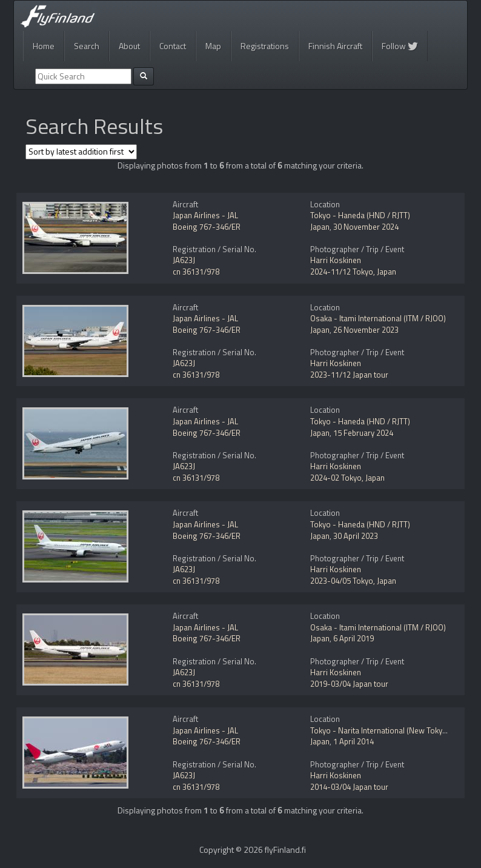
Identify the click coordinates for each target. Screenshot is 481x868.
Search (87, 46)
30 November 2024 (366, 227)
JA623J (184, 260)
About (129, 46)
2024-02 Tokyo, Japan (347, 478)
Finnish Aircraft (335, 46)
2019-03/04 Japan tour (349, 684)
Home (44, 46)
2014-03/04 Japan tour (349, 787)
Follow (400, 46)
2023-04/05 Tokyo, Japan (353, 581)
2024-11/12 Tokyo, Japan (353, 272)
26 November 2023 (366, 330)
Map (213, 46)
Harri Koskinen (336, 260)
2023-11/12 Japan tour (349, 375)
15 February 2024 (363, 433)
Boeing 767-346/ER (207, 227)
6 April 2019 (353, 638)
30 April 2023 (356, 536)
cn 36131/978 (196, 272)
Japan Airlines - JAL (205, 215)
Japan (320, 227)
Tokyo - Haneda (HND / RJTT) (360, 215)
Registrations (265, 46)
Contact (173, 46)
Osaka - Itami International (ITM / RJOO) (378, 318)
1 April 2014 (353, 741)
